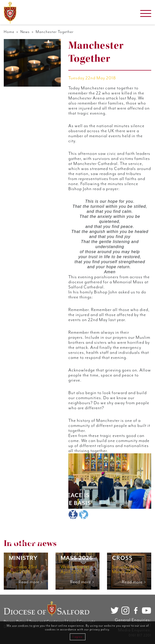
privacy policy (99, 630)
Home (9, 32)
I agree (78, 637)
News (25, 32)
